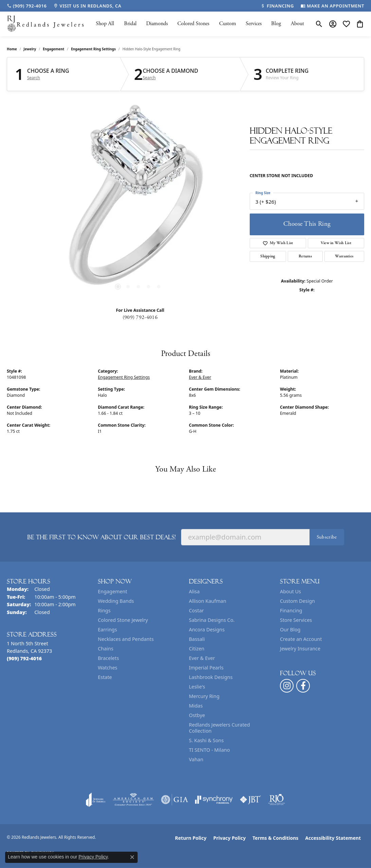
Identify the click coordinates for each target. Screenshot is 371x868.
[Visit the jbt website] (250, 800)
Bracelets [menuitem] (108, 658)
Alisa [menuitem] (194, 591)
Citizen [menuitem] (197, 649)
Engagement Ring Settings (93, 49)
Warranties (344, 256)
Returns (305, 256)
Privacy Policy (229, 838)
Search (34, 78)
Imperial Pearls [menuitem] (206, 668)
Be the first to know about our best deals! (101, 537)
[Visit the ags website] (133, 800)
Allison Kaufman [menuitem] (208, 601)
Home (12, 49)
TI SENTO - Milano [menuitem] (209, 750)
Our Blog (290, 629)
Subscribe (327, 537)
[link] (27, 6)
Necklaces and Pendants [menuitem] (126, 639)
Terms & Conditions (275, 838)
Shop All (105, 24)
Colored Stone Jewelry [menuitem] (123, 620)
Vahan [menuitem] (196, 759)
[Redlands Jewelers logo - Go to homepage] (46, 24)
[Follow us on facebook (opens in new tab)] (303, 686)
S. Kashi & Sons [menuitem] (206, 740)
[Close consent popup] (132, 857)
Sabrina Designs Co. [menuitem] (212, 620)
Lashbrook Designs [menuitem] (211, 677)
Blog (276, 24)
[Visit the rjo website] (277, 800)
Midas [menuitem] (196, 706)
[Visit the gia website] (175, 800)
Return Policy (191, 838)
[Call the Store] (24, 658)
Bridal (130, 24)
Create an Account (301, 639)
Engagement (54, 49)
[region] (138, 200)
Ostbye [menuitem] (197, 715)
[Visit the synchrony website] (214, 800)
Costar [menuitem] (196, 610)
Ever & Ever (200, 377)
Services (254, 24)
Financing (291, 610)
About (297, 24)
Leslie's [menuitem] (197, 687)
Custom (228, 24)
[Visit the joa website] (96, 800)
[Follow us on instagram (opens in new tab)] (287, 686)
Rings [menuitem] (104, 610)
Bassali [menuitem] (197, 639)
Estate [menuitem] (105, 677)
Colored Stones (193, 24)
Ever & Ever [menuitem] (202, 658)
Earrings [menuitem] (107, 629)
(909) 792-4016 (140, 317)
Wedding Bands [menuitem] (116, 601)
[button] (319, 24)
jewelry (30, 49)
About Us (290, 591)
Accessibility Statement (333, 838)
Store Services (296, 620)
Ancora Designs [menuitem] (207, 629)
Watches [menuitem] (108, 668)
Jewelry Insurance (300, 649)
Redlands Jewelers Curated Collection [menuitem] (219, 728)
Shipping (268, 256)
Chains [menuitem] (106, 649)
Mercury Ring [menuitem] (204, 696)
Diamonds (157, 24)
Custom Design (297, 601)
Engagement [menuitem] (112, 591)
